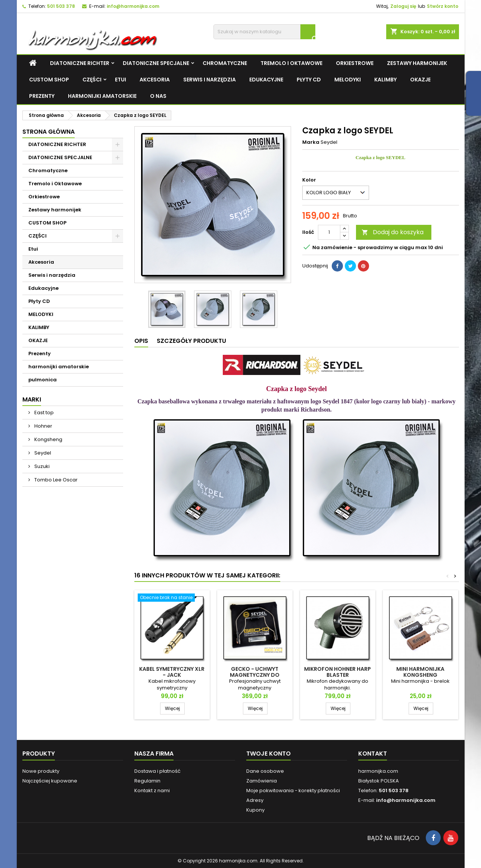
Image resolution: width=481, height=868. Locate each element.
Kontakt (373, 754)
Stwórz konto (443, 6)
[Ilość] (329, 232)
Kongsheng (48, 439)
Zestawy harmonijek (417, 63)
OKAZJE (420, 80)
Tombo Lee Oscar (55, 480)
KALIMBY (385, 80)
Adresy (255, 800)
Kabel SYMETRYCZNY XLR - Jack (172, 672)
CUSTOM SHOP (49, 80)
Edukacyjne (266, 80)
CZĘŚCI (92, 80)
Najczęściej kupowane (50, 781)
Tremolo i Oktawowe (291, 63)
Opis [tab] (141, 341)
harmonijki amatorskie (102, 96)
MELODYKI (348, 80)
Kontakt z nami (152, 790)
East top (43, 413)
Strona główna (49, 132)
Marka (311, 142)
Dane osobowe (265, 771)
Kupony (255, 810)
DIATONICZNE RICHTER (80, 63)
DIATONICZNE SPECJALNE (156, 63)
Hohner (43, 426)
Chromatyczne (225, 63)
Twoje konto (268, 754)
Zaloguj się (403, 6)
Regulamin (147, 781)
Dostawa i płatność (157, 771)
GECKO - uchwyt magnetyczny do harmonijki (255, 675)
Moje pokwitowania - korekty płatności (293, 790)
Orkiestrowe (355, 63)
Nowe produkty (41, 771)
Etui (121, 80)
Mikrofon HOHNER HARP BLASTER (338, 672)
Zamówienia (262, 781)
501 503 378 (61, 6)
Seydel (42, 453)
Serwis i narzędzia (210, 80)
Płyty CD (309, 80)
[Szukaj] (264, 32)
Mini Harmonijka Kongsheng (420, 672)
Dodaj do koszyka (393, 232)
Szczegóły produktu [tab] (191, 341)
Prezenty (42, 96)
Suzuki (41, 466)
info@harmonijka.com (133, 6)
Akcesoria (155, 80)
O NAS (158, 96)
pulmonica (43, 380)
